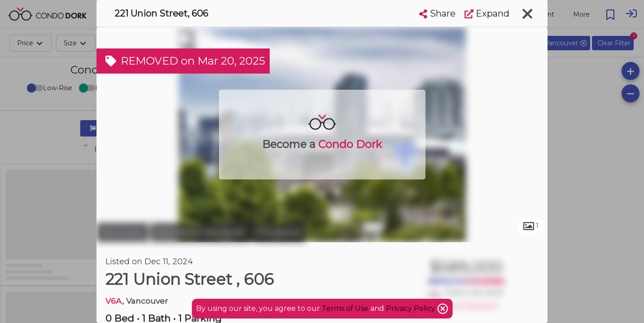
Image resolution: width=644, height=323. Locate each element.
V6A (114, 301)
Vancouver (123, 232)
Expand (487, 13)
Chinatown (279, 232)
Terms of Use (345, 308)
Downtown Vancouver (200, 232)
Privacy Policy (412, 308)
